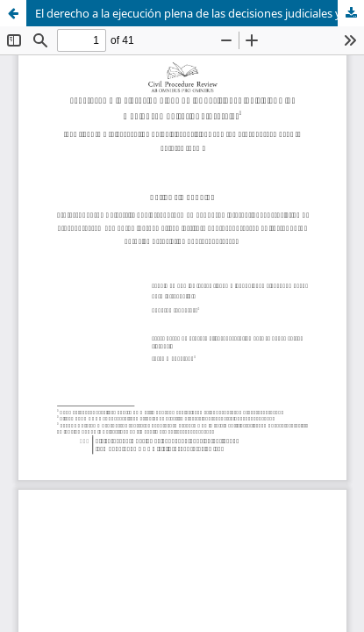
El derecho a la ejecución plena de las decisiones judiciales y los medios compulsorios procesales (200, 13)
